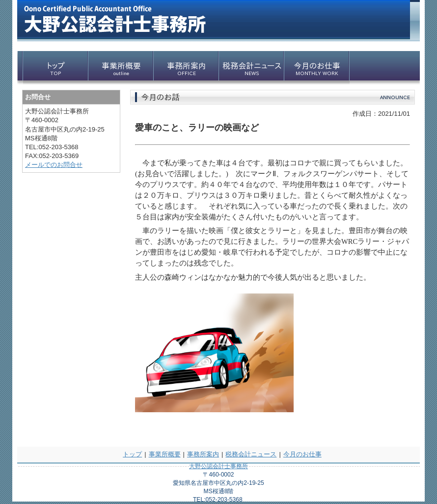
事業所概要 (165, 454)
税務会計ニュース (251, 454)
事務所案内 (203, 454)
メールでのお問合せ (54, 165)
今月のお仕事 (302, 454)
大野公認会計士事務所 (218, 466)
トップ (132, 454)
